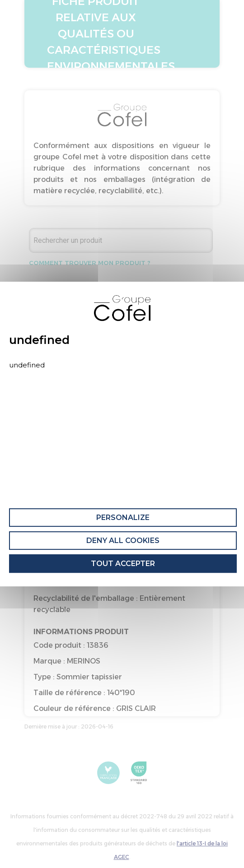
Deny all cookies (123, 541)
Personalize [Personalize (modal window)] (123, 518)
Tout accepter (123, 564)
